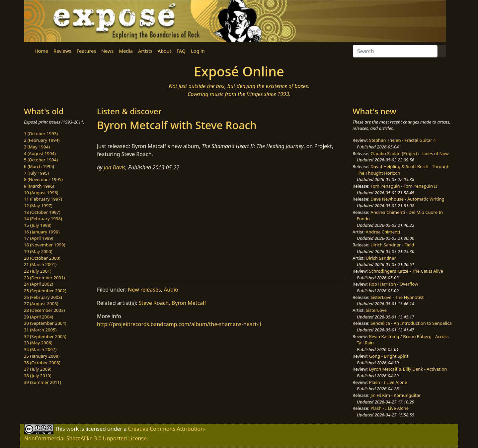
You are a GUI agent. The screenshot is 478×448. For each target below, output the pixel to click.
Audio (171, 290)
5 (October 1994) (41, 160)
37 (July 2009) (38, 369)
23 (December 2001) (44, 278)
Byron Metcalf (189, 303)
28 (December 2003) (44, 310)
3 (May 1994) (37, 147)
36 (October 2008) (42, 363)
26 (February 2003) (43, 297)
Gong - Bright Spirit (389, 356)
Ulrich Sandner (381, 258)
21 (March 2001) (40, 264)
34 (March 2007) (40, 349)
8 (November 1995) (43, 179)
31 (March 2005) (40, 330)
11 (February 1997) (43, 199)
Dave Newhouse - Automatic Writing (407, 199)
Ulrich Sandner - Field (392, 245)
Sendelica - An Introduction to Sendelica (411, 323)
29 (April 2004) (39, 317)
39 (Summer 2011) (42, 382)
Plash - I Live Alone (388, 382)
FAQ (181, 51)
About (164, 51)
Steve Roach (154, 303)
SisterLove (376, 310)
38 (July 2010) (38, 376)
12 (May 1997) (38, 206)
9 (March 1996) (39, 186)
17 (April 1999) (39, 238)
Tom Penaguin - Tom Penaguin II (404, 186)
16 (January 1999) (42, 232)
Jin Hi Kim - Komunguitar (396, 395)
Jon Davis (115, 167)
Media (126, 51)
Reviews (62, 51)
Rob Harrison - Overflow (394, 284)
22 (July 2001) (38, 271)
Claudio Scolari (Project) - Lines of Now (409, 153)
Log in (198, 51)
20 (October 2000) (42, 258)
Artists (145, 51)
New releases (144, 290)
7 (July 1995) (36, 173)
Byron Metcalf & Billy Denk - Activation (408, 369)
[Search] (395, 51)
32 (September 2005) (45, 336)
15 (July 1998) (38, 225)
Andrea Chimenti (383, 232)
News (107, 51)
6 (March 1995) (39, 166)
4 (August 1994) (40, 153)
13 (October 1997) (42, 212)
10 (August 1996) (41, 193)
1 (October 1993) (41, 134)
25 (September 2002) (45, 291)
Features (86, 51)
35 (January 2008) (42, 356)
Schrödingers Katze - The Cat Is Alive (406, 271)
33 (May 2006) (38, 343)
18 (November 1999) (45, 245)
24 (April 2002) (39, 284)
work (73, 429)
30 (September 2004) (45, 323)
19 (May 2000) (38, 251)
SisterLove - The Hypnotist (397, 297)
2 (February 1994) (42, 140)
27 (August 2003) (41, 304)
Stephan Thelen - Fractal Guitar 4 (402, 140)
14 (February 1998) (43, 219)
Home (41, 51)
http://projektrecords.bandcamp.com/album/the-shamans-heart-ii (179, 324)
